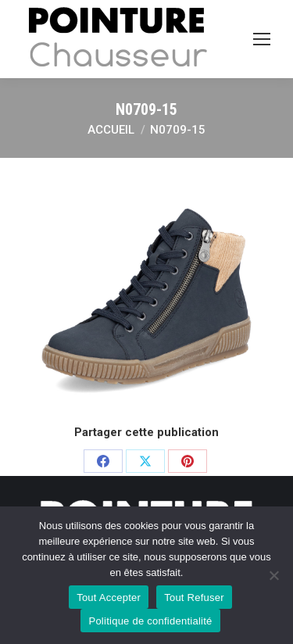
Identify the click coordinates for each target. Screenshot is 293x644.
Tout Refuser (194, 597)
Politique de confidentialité (150, 621)
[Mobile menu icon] (262, 39)
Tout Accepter (109, 597)
